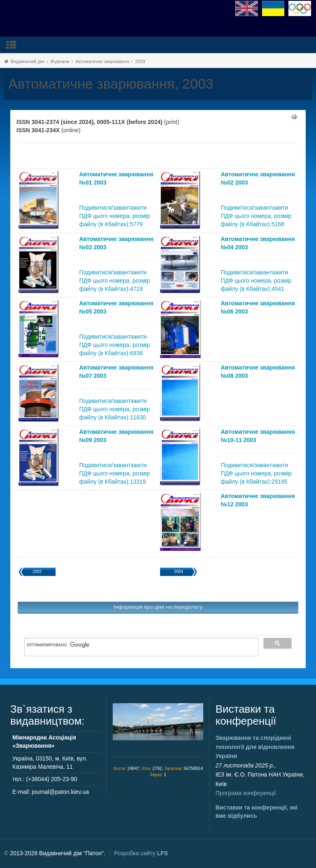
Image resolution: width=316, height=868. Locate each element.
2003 (140, 61)
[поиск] (138, 645)
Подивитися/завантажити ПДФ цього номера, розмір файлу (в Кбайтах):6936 (114, 345)
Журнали (60, 61)
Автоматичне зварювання (102, 61)
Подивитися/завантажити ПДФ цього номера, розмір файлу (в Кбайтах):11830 (114, 409)
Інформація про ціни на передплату (158, 607)
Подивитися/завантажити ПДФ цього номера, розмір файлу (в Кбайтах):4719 (114, 281)
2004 (179, 572)
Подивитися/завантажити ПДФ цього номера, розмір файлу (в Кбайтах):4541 (256, 281)
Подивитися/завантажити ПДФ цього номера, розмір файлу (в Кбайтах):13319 (114, 473)
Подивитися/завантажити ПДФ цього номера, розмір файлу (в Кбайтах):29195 (256, 473)
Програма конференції (246, 793)
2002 (37, 572)
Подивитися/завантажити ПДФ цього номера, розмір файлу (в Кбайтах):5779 (114, 216)
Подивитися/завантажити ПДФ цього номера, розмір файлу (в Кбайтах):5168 (256, 216)
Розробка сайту (141, 853)
